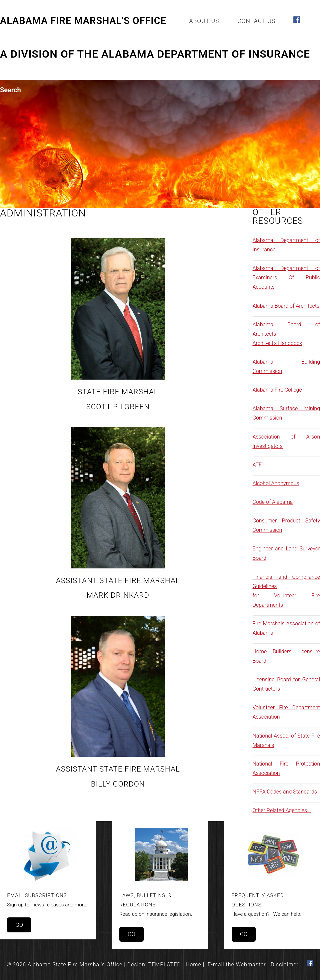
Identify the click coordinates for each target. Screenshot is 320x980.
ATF (257, 465)
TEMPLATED (165, 965)
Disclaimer (285, 965)
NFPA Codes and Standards (285, 792)
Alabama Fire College (277, 390)
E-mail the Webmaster (237, 965)
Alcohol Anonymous (276, 483)
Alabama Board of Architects (286, 306)
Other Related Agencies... (282, 810)
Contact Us (256, 21)
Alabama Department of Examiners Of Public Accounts (286, 278)
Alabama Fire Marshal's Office (83, 21)
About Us (204, 21)
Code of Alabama (273, 502)
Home (193, 965)
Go (19, 925)
